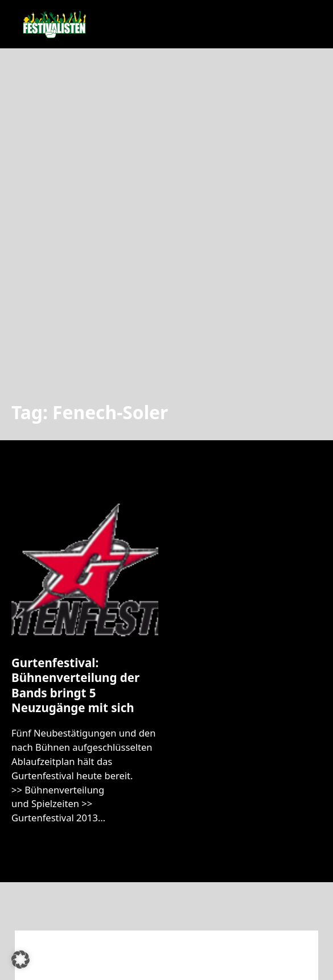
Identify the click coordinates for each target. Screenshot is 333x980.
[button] (20, 960)
